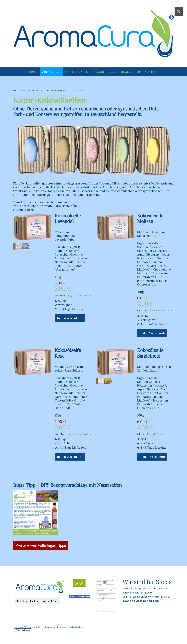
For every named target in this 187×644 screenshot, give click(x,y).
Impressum (18, 627)
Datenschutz (62, 627)
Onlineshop (51, 72)
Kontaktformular (157, 597)
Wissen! (98, 72)
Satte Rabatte (76, 72)
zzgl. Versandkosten (79, 296)
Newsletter (130, 72)
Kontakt (151, 72)
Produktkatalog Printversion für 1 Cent (37, 601)
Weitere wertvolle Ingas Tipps (41, 545)
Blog (113, 72)
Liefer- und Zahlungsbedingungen (42, 627)
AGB (26, 627)
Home (33, 72)
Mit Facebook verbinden (80, 596)
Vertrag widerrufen (23, 630)
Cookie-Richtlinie (76, 627)
